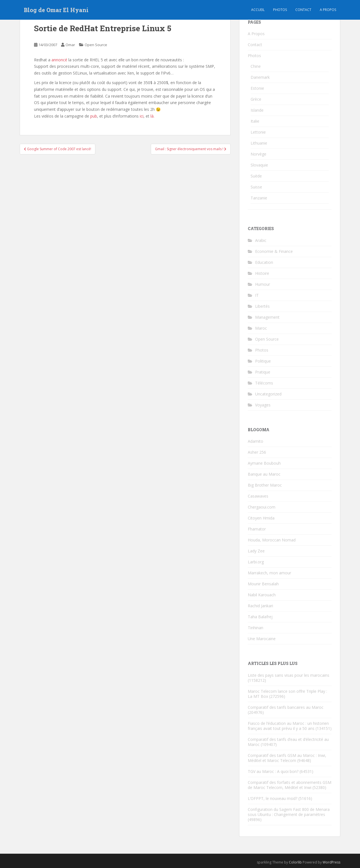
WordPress (331, 862)
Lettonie (258, 132)
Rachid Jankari (260, 606)
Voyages (263, 405)
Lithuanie (259, 143)
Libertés (262, 306)
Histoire (262, 273)
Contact (303, 10)
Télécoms (264, 383)
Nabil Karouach (262, 595)
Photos (280, 10)
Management (267, 317)
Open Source (96, 45)
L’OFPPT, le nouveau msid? (273, 798)
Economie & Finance (274, 251)
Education (264, 262)
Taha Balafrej (260, 617)
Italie (255, 121)
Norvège (258, 154)
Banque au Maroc (264, 474)
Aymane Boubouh (264, 463)
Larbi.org (256, 562)
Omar (70, 45)
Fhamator (257, 529)
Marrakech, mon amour (269, 573)
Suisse (256, 187)
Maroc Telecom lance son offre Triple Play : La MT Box (287, 694)
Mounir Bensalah (263, 584)
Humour (263, 284)
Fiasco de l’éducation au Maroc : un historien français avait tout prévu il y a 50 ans (288, 726)
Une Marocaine (262, 639)
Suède (256, 176)
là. (152, 116)
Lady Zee (256, 551)
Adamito (256, 441)
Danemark (260, 77)
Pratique (263, 372)
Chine (256, 66)
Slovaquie (259, 165)
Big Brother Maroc (265, 485)
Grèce (256, 99)
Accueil (258, 10)
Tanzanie (259, 198)
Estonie (257, 88)
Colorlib (295, 862)
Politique (263, 361)
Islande (257, 110)
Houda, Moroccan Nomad (272, 540)
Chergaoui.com (262, 507)
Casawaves (258, 496)
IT (257, 295)
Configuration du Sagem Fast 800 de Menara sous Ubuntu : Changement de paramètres (289, 812)
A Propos (256, 34)
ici (142, 116)
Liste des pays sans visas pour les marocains (289, 675)
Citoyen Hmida (261, 518)
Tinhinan (256, 628)
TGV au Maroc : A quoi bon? (273, 771)
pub (94, 116)
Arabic (261, 240)
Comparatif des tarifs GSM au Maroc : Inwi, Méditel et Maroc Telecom (287, 758)
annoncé (59, 60)
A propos (328, 10)
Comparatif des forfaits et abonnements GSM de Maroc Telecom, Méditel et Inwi (290, 785)
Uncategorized (268, 394)
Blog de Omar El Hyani (56, 10)
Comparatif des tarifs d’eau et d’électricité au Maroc (288, 742)
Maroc (261, 328)
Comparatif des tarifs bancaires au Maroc (286, 707)
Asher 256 (257, 452)
